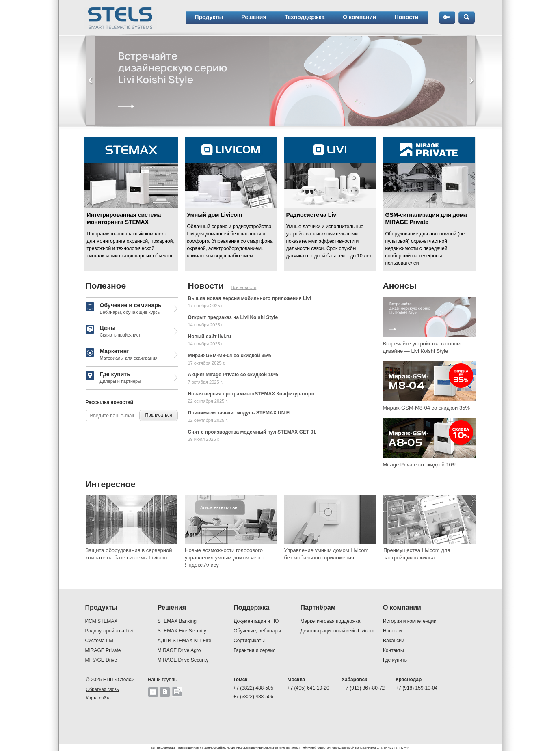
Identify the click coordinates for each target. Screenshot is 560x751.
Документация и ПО (256, 621)
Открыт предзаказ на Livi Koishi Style (233, 317)
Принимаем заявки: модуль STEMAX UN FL (240, 413)
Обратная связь (103, 689)
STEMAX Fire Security (182, 631)
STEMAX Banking (177, 621)
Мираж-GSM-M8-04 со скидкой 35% (230, 356)
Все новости (244, 287)
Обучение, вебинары (257, 631)
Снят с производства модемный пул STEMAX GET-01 (252, 432)
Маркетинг (122, 355)
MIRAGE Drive (101, 660)
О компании (359, 17)
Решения (254, 17)
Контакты (394, 650)
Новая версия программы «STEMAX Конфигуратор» (251, 394)
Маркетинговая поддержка (331, 621)
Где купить (114, 378)
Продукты (209, 17)
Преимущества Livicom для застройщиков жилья (417, 554)
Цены (113, 332)
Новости (407, 17)
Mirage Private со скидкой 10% (420, 465)
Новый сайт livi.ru (210, 337)
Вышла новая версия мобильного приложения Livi (250, 298)
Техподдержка (305, 17)
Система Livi (99, 641)
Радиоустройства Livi (109, 631)
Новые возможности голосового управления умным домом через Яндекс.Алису (225, 558)
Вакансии (394, 641)
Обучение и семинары (124, 309)
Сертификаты (249, 641)
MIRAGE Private (103, 650)
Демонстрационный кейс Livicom (337, 631)
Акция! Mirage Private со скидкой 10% (233, 375)
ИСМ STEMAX (102, 621)
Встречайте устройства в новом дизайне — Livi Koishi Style (422, 347)
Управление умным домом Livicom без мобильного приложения (326, 554)
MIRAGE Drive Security (183, 660)
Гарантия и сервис (254, 650)
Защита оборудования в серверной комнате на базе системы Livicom (129, 554)
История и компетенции (410, 621)
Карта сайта (98, 698)
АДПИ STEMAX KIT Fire (184, 641)
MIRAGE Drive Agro (179, 650)
